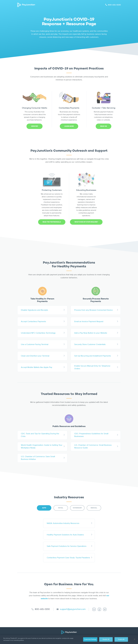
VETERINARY (77, 508)
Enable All (121, 639)
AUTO (44, 508)
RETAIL (61, 508)
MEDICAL (94, 508)
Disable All (106, 639)
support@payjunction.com (73, 609)
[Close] (135, 639)
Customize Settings (90, 639)
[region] (69, 640)
